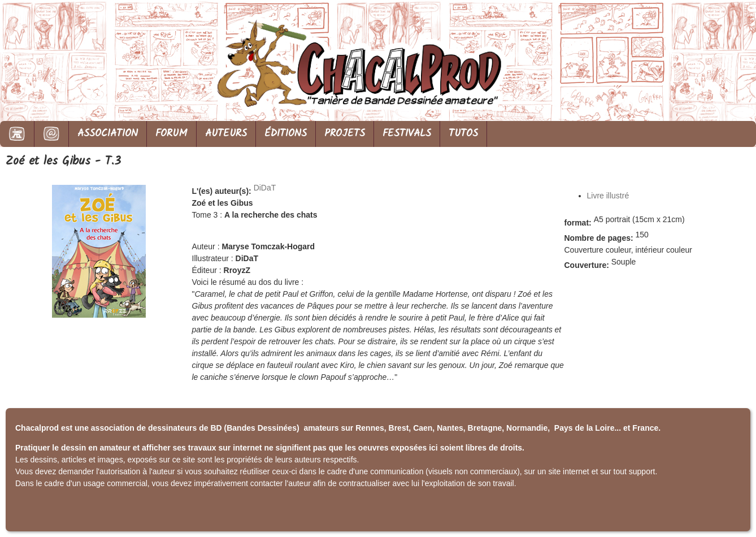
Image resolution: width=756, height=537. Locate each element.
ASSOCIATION (108, 134)
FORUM (171, 134)
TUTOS (463, 134)
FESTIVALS (407, 134)
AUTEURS (226, 134)
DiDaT (265, 188)
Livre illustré (608, 196)
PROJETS (345, 134)
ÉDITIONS (286, 134)
